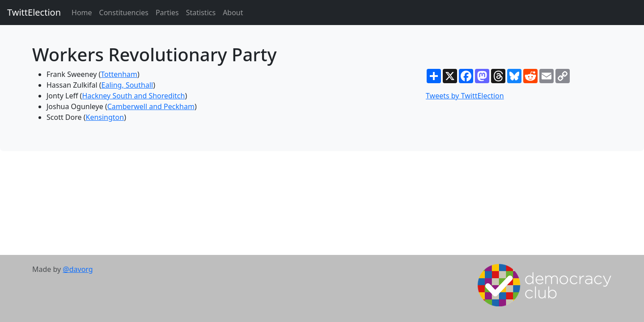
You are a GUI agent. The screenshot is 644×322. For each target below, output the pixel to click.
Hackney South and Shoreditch (133, 96)
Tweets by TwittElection (465, 96)
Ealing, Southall (127, 85)
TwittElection (34, 12)
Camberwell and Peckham (151, 106)
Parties (167, 13)
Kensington (105, 117)
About (233, 13)
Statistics (201, 13)
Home (82, 13)
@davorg (78, 269)
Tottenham (119, 74)
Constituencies (124, 13)
